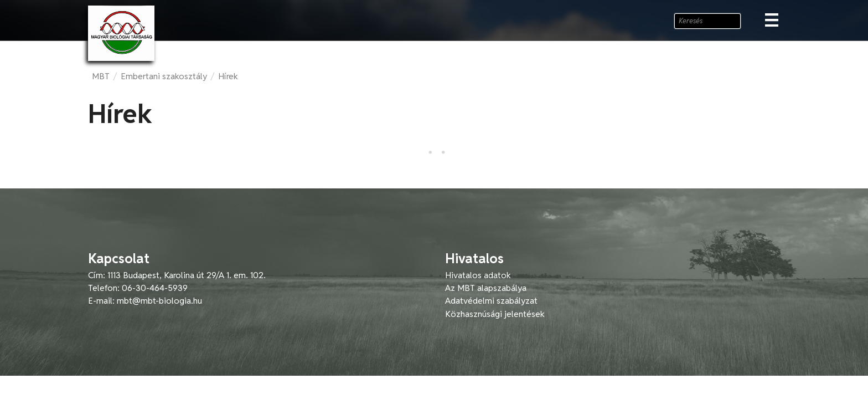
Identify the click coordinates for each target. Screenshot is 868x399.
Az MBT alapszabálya (486, 288)
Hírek (228, 76)
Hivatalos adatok (478, 275)
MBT (101, 76)
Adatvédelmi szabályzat (491, 301)
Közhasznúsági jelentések (495, 314)
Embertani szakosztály (164, 76)
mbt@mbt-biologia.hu (159, 301)
